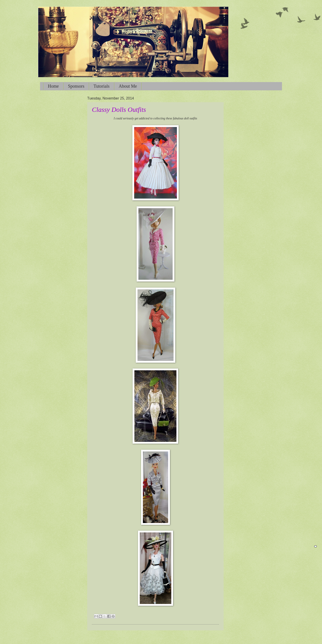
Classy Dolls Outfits (119, 109)
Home (53, 86)
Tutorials (102, 86)
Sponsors (76, 86)
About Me (128, 86)
